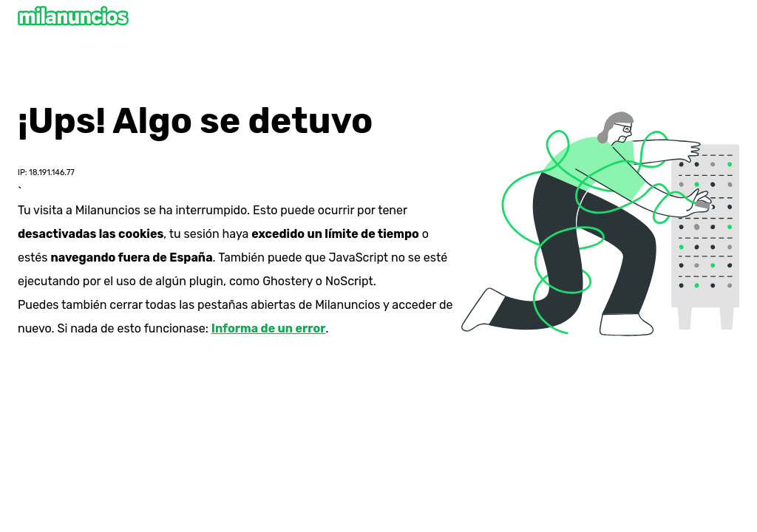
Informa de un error (269, 328)
